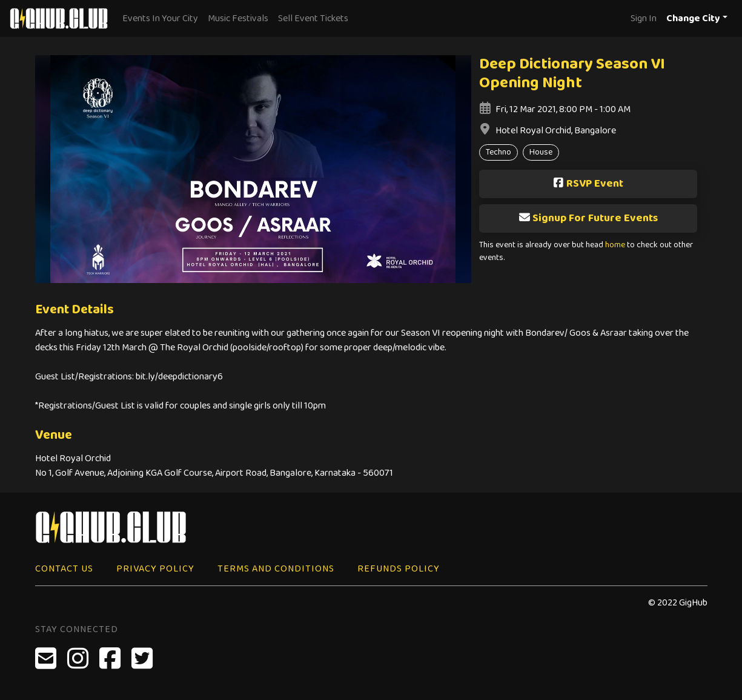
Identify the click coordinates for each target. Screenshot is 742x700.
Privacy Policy (155, 569)
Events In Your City (160, 18)
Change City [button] (693, 18)
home (615, 245)
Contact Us (64, 569)
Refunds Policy (399, 569)
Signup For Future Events (588, 218)
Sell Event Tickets (313, 18)
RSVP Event (588, 184)
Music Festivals (238, 18)
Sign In (644, 18)
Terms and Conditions (276, 569)
